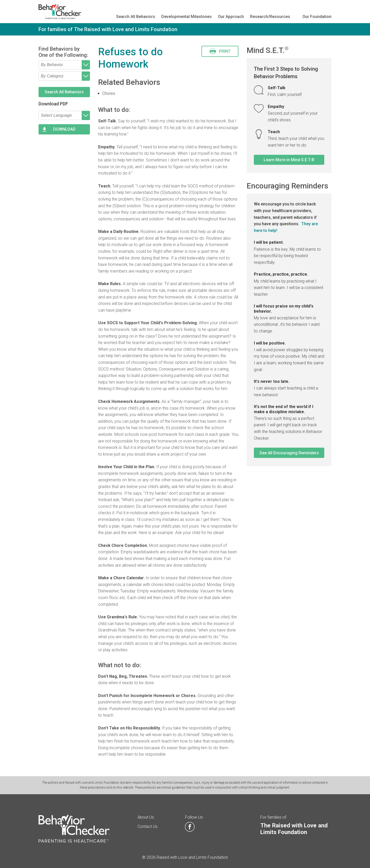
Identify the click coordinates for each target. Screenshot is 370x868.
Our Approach (231, 17)
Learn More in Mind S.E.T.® (289, 160)
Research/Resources (270, 17)
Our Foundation (317, 17)
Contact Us (147, 826)
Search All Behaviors (136, 17)
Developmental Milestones (187, 17)
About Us (146, 817)
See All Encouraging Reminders (289, 453)
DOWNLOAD (64, 129)
